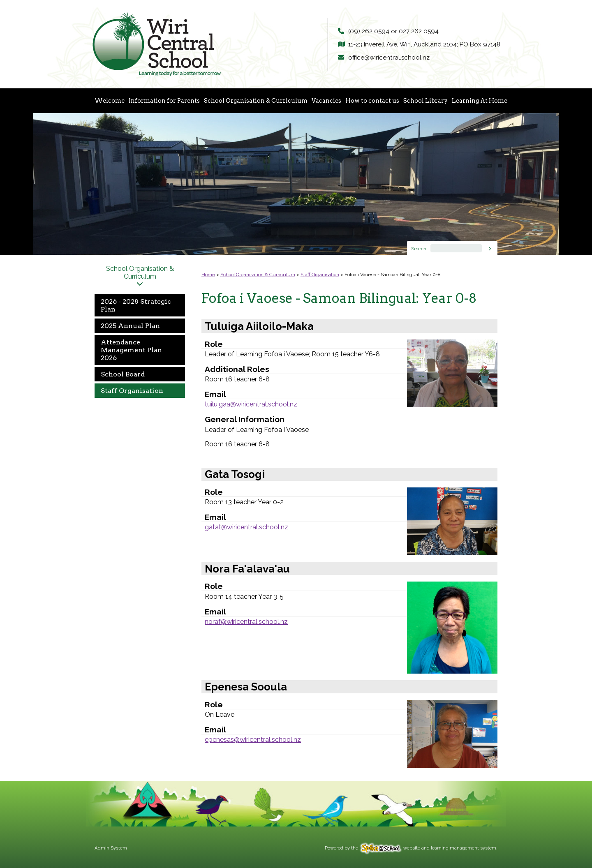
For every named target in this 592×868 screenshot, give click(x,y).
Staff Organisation (132, 391)
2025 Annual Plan (130, 326)
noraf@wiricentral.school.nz (246, 622)
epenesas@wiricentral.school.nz (253, 740)
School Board (123, 374)
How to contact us (372, 101)
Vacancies (326, 101)
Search (419, 249)
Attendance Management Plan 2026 (131, 350)
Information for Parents (164, 101)
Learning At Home (480, 101)
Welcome (110, 101)
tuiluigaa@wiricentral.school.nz (251, 404)
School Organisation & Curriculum (256, 101)
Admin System (111, 848)
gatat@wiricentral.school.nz (246, 527)
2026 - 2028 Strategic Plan (136, 305)
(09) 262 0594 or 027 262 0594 (393, 31)
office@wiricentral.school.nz (389, 58)
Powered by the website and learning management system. (411, 848)
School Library (425, 101)
